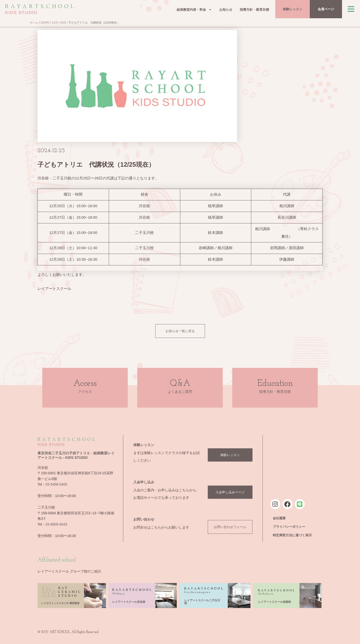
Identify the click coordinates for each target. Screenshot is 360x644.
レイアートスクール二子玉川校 (202, 602)
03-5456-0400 (56, 484)
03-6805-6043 (56, 524)
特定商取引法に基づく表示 (292, 535)
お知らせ (226, 10)
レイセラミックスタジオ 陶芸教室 (60, 603)
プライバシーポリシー (289, 527)
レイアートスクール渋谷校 (129, 602)
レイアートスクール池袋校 (274, 602)
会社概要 (279, 518)
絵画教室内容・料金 (194, 10)
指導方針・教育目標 (254, 10)
